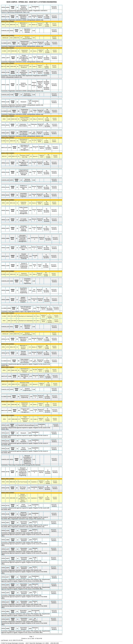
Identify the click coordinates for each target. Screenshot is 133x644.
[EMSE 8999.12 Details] (13, 541)
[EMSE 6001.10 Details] (13, 164)
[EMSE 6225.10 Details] (13, 221)
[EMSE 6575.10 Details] (13, 300)
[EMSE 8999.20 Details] (13, 612)
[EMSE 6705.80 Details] (14, 25)
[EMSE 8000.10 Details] (17, 460)
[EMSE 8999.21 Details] (13, 620)
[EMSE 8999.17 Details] (13, 586)
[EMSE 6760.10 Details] (13, 354)
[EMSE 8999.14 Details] (13, 559)
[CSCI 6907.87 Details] (15, 321)
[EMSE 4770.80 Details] (14, 148)
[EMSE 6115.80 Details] (13, 196)
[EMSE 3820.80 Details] (13, 58)
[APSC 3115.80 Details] (14, 203)
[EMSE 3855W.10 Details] (13, 73)
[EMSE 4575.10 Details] (13, 126)
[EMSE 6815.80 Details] (16, 51)
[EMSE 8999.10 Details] (13, 523)
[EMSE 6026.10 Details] (17, 181)
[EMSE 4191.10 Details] (13, 85)
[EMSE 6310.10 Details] (12, 239)
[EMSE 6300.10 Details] (13, 229)
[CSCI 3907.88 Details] (15, 316)
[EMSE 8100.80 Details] (14, 482)
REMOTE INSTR (40, 17)
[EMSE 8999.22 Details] (13, 629)
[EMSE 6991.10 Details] (12, 426)
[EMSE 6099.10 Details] (13, 188)
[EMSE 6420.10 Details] (17, 282)
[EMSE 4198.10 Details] (13, 103)
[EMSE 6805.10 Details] (17, 390)
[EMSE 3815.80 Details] (14, 44)
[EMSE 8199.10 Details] (13, 506)
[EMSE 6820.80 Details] (15, 66)
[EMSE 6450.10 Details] (13, 291)
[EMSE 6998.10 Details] (13, 442)
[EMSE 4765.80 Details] (13, 134)
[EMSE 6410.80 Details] (16, 119)
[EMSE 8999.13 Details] (13, 550)
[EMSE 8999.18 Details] (13, 593)
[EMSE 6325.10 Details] (13, 248)
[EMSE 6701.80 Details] (18, 38)
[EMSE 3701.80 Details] (17, 31)
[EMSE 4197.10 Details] (17, 95)
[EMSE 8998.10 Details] (13, 515)
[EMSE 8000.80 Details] (12, 472)
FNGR (39, 119)
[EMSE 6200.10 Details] (13, 211)
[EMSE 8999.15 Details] (13, 568)
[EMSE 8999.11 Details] (13, 531)
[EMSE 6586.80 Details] (14, 309)
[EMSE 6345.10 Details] (13, 257)
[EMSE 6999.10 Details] (13, 449)
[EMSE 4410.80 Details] (14, 112)
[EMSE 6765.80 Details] (14, 141)
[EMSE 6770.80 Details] (16, 156)
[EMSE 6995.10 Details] (13, 434)
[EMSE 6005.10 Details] (13, 173)
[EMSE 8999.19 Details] (13, 603)
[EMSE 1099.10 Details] (13, 8)
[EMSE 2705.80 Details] (13, 17)
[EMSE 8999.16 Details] (13, 578)
